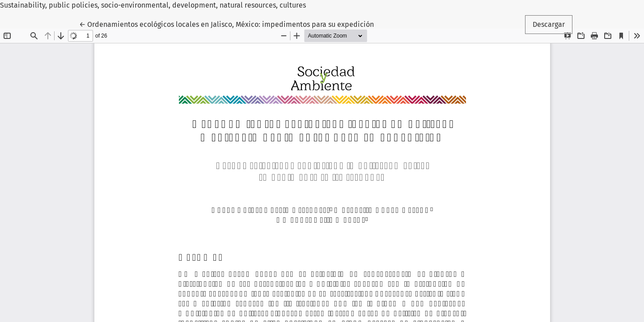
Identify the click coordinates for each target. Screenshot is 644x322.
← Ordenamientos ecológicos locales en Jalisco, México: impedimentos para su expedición (227, 24)
